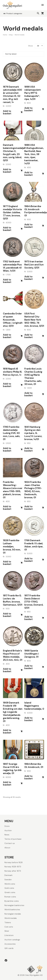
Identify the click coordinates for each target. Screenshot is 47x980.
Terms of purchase (13, 839)
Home (5, 35)
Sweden (8, 880)
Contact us (10, 843)
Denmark (8, 875)
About (7, 848)
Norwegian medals (13, 914)
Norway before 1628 (13, 862)
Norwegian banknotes (14, 905)
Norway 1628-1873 (13, 867)
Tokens (8, 922)
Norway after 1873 (13, 871)
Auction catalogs (12, 940)
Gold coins (9, 888)
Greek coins (10, 892)
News (7, 835)
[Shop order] (23, 54)
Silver (7, 931)
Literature (9, 935)
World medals (11, 918)
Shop (11, 35)
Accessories (10, 944)
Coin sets (9, 927)
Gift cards (9, 948)
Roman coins (10, 897)
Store (7, 826)
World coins (10, 884)
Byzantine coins (12, 901)
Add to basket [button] (7, 112)
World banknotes (12, 910)
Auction (8, 830)
